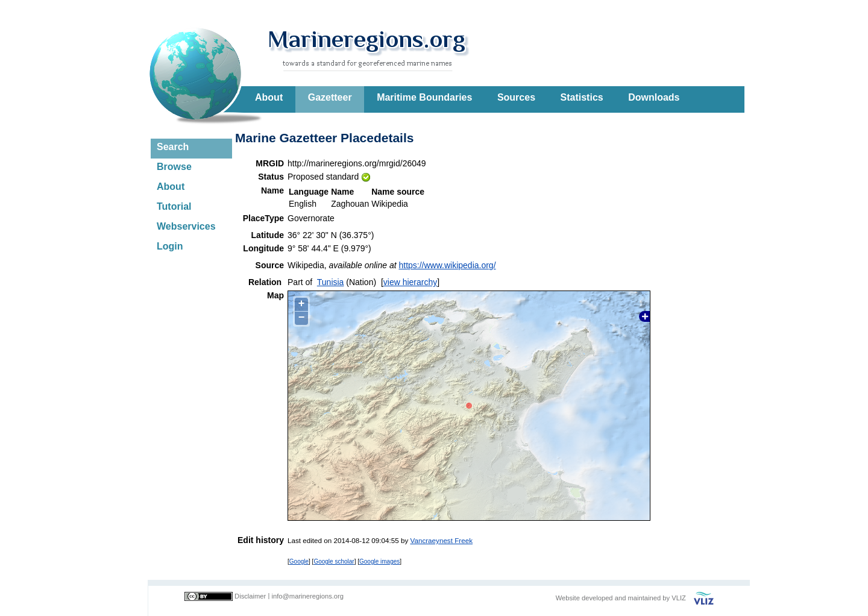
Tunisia (331, 282)
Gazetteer (330, 97)
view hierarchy (410, 282)
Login (170, 246)
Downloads (654, 97)
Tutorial (174, 206)
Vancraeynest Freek (442, 540)
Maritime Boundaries (424, 97)
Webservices (186, 226)
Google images (379, 561)
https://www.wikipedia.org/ (447, 265)
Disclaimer (250, 596)
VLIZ (679, 598)
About (269, 97)
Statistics (582, 97)
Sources (516, 97)
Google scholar (334, 561)
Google (299, 561)
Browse (174, 167)
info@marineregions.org (307, 596)
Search (173, 147)
